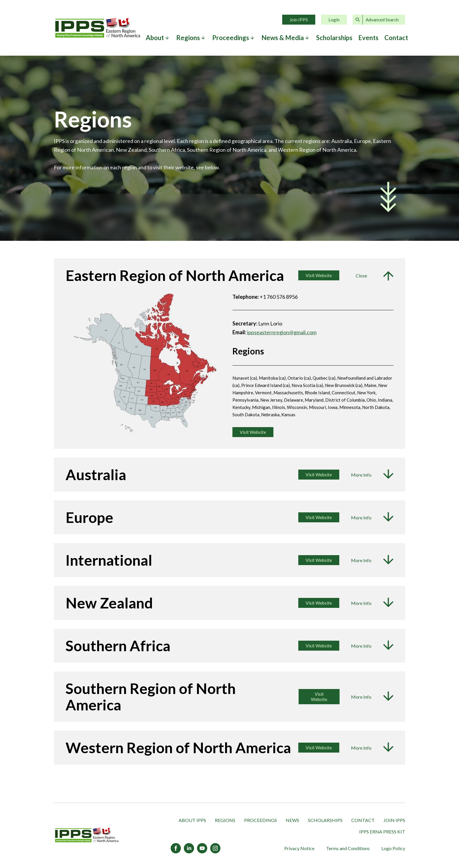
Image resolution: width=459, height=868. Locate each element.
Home (98, 28)
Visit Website (319, 475)
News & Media (283, 38)
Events (368, 38)
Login (334, 20)
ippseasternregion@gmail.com (282, 332)
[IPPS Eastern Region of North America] (87, 835)
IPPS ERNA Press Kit (382, 832)
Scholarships (334, 38)
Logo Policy (393, 848)
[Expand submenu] (167, 38)
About (155, 38)
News (292, 820)
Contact (396, 38)
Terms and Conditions (348, 848)
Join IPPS (299, 20)
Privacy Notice (299, 848)
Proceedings (231, 38)
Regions (188, 38)
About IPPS (192, 820)
